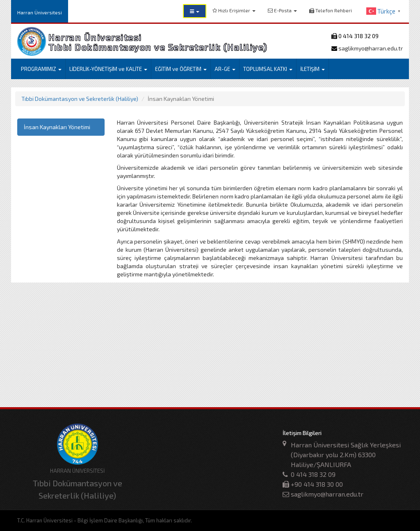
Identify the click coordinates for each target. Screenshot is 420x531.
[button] (195, 11)
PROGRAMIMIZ (41, 69)
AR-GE (225, 69)
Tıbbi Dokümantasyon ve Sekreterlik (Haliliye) (80, 99)
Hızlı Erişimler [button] (234, 10)
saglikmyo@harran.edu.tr (370, 48)
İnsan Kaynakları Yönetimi (57, 127)
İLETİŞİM (313, 69)
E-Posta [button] (282, 10)
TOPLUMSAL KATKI (268, 69)
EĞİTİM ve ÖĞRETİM (181, 69)
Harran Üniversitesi (40, 12)
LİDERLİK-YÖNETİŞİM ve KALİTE (108, 69)
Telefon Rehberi (331, 10)
